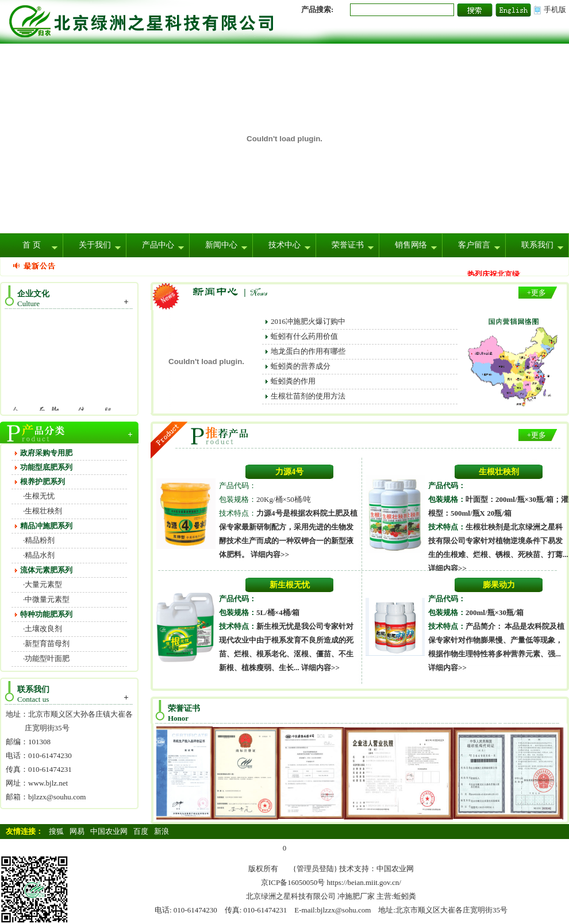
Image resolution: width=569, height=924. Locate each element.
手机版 (555, 9)
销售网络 (411, 245)
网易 (77, 831)
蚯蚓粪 (405, 896)
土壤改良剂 (43, 629)
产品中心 (158, 245)
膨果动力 (499, 585)
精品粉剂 (40, 540)
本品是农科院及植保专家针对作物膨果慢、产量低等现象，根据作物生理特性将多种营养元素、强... (496, 640)
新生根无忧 (290, 585)
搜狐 (56, 831)
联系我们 (537, 245)
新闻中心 (221, 245)
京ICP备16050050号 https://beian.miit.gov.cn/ (331, 882)
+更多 (537, 293)
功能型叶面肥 (47, 658)
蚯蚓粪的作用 (293, 381)
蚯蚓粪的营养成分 (301, 366)
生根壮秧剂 (43, 511)
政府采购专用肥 (46, 453)
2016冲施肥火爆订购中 (308, 321)
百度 (141, 831)
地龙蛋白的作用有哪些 (308, 351)
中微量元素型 (47, 599)
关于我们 (95, 245)
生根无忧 (40, 496)
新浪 (162, 831)
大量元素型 (43, 584)
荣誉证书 (348, 245)
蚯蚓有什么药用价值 (304, 336)
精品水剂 (40, 555)
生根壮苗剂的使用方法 (308, 396)
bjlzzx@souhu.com (57, 797)
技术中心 (284, 245)
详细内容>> (270, 554)
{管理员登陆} (315, 869)
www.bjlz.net (48, 783)
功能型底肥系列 (46, 467)
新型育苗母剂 (47, 643)
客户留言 (474, 245)
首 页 (32, 245)
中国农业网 (109, 831)
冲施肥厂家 (356, 896)
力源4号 (289, 472)
